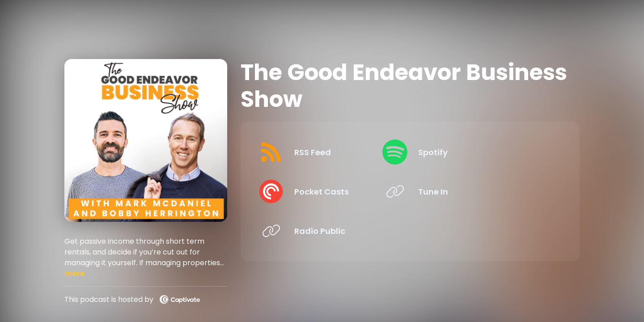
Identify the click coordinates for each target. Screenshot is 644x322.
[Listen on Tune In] (484, 191)
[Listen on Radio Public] (329, 231)
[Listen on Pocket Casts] (329, 191)
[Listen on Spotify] (484, 152)
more (74, 273)
